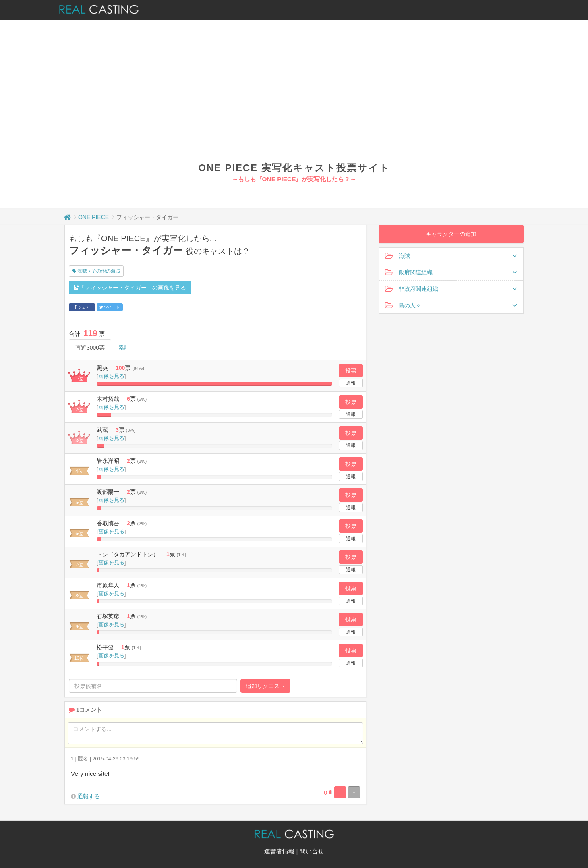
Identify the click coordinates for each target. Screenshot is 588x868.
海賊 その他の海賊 (96, 271)
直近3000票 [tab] (90, 348)
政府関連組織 (451, 272)
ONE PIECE (93, 217)
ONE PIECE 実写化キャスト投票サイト (294, 168)
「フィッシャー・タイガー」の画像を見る (130, 288)
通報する (89, 796)
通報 (351, 383)
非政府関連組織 (451, 289)
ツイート (110, 307)
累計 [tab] (124, 348)
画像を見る (111, 376)
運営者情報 (279, 851)
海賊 (451, 256)
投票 (351, 371)
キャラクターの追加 (451, 234)
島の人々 (451, 305)
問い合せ (312, 851)
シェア (82, 307)
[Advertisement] (294, 101)
